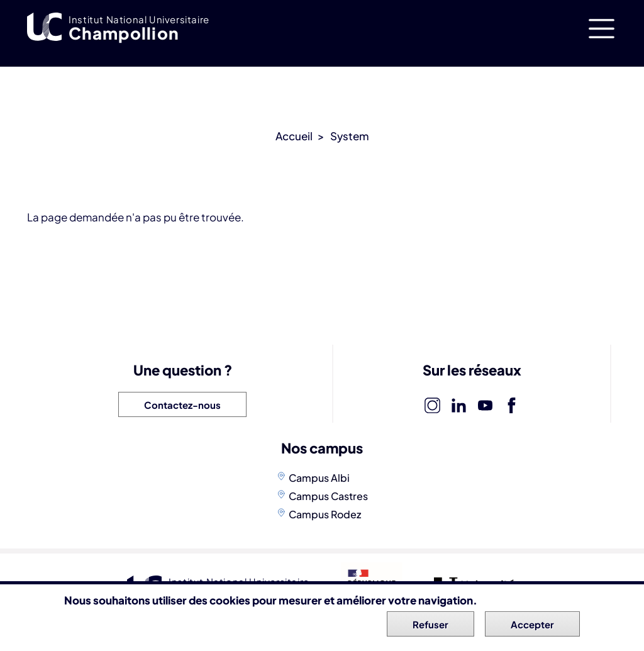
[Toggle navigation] (602, 29)
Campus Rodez (325, 514)
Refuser (430, 627)
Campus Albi (319, 478)
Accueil (294, 136)
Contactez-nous (182, 405)
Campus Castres (328, 496)
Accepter (532, 627)
